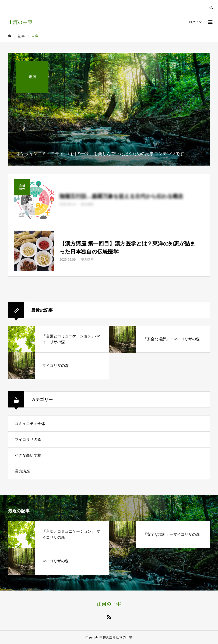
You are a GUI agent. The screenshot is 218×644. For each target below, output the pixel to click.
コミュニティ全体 (30, 424)
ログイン (195, 22)
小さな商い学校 (28, 455)
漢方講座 (22, 471)
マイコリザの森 (28, 440)
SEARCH (211, 7)
